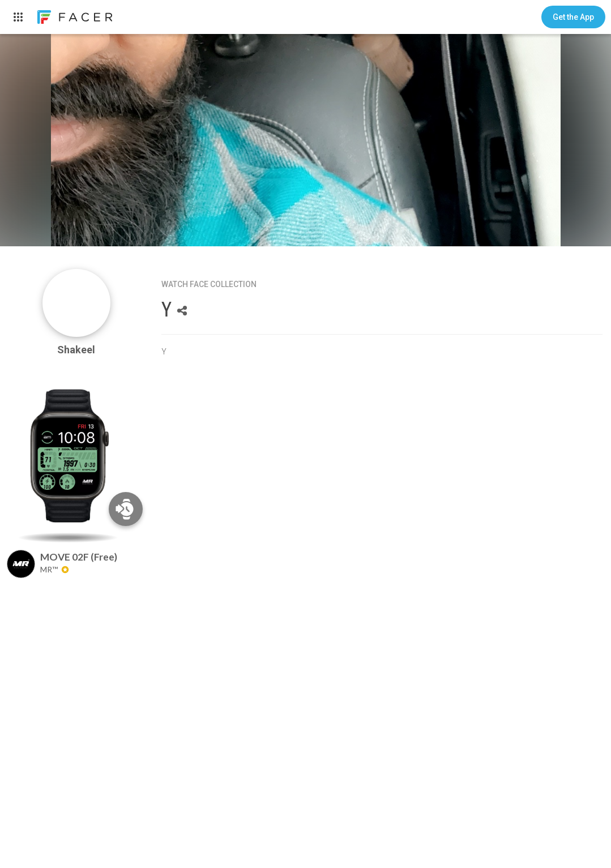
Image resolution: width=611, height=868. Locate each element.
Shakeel (76, 350)
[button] (573, 17)
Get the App (573, 17)
